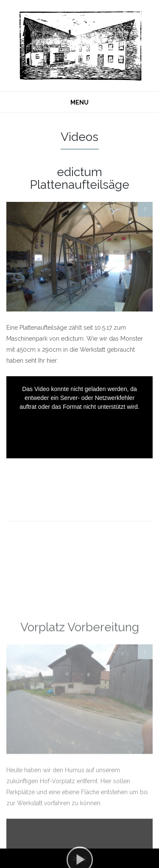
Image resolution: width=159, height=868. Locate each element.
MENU (79, 102)
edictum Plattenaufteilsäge (80, 178)
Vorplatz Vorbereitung (80, 695)
